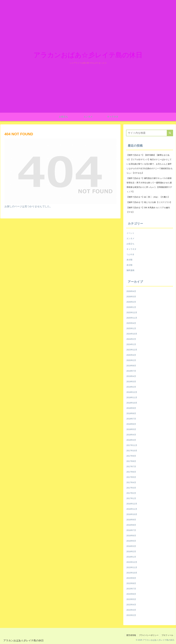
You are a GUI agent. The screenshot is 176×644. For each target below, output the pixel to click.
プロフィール (167, 635)
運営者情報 (131, 635)
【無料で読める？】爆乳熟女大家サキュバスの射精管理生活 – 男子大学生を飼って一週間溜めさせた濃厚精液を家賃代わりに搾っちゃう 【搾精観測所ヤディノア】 (149, 185)
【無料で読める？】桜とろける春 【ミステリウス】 (149, 202)
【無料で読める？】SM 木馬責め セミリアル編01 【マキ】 (148, 210)
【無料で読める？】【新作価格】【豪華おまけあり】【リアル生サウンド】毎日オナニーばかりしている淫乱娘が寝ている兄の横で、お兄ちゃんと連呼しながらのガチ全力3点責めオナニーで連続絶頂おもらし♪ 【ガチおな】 (150, 164)
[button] (170, 133)
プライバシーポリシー (149, 635)
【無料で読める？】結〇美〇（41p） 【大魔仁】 (148, 197)
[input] (150, 133)
